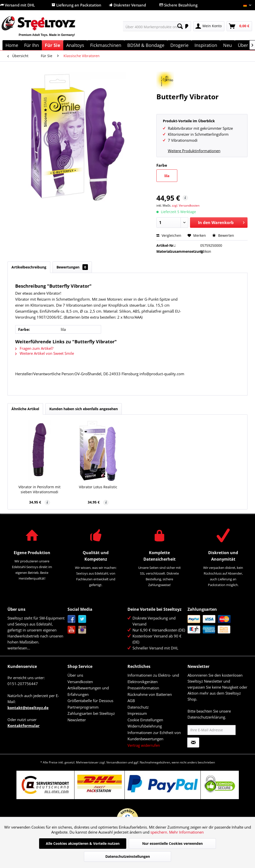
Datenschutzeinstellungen (128, 856)
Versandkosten (80, 682)
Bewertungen (72, 267)
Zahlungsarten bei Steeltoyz (91, 713)
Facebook (72, 619)
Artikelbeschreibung (29, 267)
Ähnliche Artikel (25, 409)
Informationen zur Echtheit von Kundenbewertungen (154, 736)
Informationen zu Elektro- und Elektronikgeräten (153, 678)
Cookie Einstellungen (145, 720)
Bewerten (223, 235)
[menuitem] (154, 26)
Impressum (137, 713)
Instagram (82, 630)
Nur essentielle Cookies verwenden (172, 843)
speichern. (160, 832)
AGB (131, 701)
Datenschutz (138, 707)
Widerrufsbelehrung (145, 726)
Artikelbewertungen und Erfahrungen (88, 691)
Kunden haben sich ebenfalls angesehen (84, 409)
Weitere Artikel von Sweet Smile (45, 353)
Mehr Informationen (186, 832)
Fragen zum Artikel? (34, 348)
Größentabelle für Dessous (90, 701)
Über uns (75, 675)
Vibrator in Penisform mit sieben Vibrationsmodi (39, 489)
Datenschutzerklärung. (207, 717)
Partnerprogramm (83, 707)
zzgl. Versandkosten (186, 205)
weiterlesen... (19, 648)
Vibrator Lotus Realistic (98, 487)
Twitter (82, 619)
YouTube (72, 630)
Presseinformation (143, 688)
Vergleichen (169, 235)
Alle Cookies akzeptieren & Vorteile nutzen (83, 843)
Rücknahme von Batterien (150, 694)
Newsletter (77, 720)
